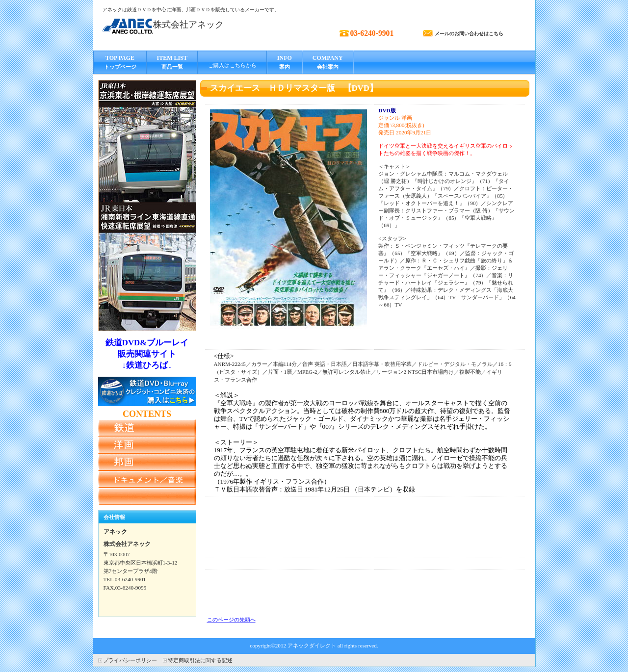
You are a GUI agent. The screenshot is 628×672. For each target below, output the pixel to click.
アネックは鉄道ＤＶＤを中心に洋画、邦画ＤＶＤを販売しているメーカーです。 (191, 10)
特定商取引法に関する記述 (200, 660)
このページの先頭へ (231, 620)
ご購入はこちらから (232, 65)
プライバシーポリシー (130, 660)
